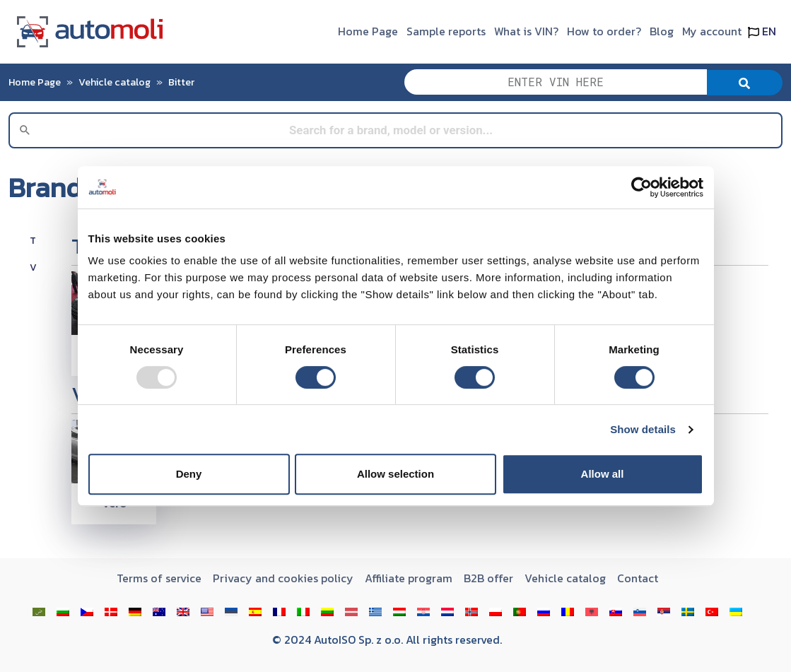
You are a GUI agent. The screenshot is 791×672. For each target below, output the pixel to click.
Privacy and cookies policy (283, 578)
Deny (189, 474)
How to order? (604, 31)
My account (712, 31)
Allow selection (395, 474)
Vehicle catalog (115, 82)
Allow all (603, 474)
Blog (662, 31)
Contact (638, 578)
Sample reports (446, 31)
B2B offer (488, 578)
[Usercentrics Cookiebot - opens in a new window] (641, 187)
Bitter (181, 82)
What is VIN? (526, 31)
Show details (643, 429)
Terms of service (159, 578)
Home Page (368, 31)
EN (762, 31)
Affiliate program (409, 578)
